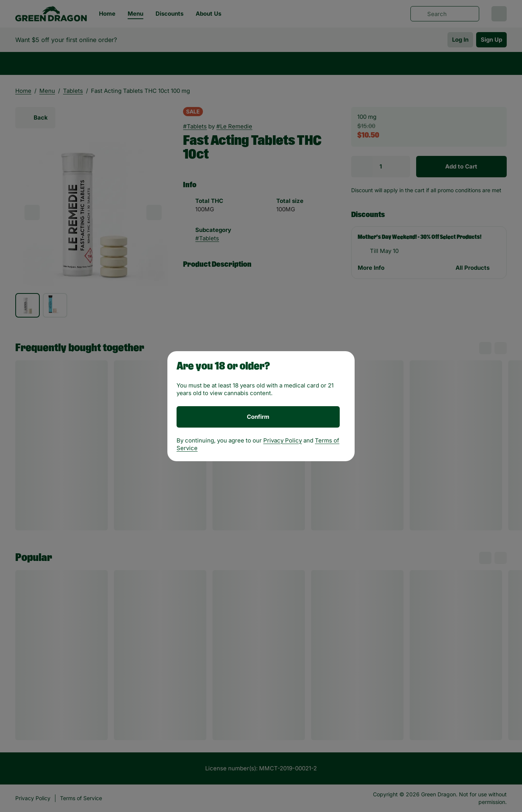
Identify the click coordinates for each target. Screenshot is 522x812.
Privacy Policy (283, 440)
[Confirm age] (258, 417)
